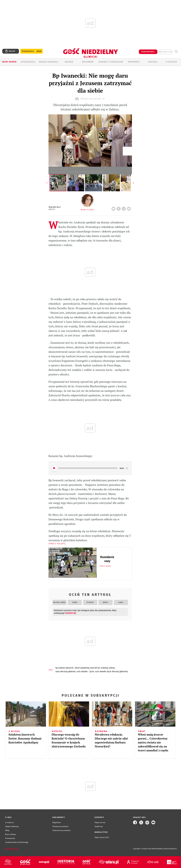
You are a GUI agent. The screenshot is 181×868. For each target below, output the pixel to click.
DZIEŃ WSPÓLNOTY (82, 668)
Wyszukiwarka (176, 51)
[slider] (88, 468)
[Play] (54, 468)
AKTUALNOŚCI (28, 62)
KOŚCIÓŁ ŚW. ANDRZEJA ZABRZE (103, 668)
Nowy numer (9, 62)
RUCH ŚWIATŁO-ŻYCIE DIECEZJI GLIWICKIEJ (111, 672)
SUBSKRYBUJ (148, 52)
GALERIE (69, 62)
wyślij (129, 208)
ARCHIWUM (88, 62)
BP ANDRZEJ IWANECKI (65, 668)
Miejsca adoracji (49, 62)
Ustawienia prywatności (62, 830)
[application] (90, 468)
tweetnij (124, 208)
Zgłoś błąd (12, 849)
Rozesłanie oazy (107, 559)
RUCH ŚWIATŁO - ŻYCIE (85, 672)
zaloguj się (165, 52)
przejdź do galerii (90, 99)
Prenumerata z (32, 51)
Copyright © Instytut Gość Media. (145, 849)
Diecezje (153, 62)
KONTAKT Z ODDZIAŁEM (111, 62)
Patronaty (134, 62)
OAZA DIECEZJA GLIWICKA (65, 672)
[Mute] (127, 468)
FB (119, 208)
